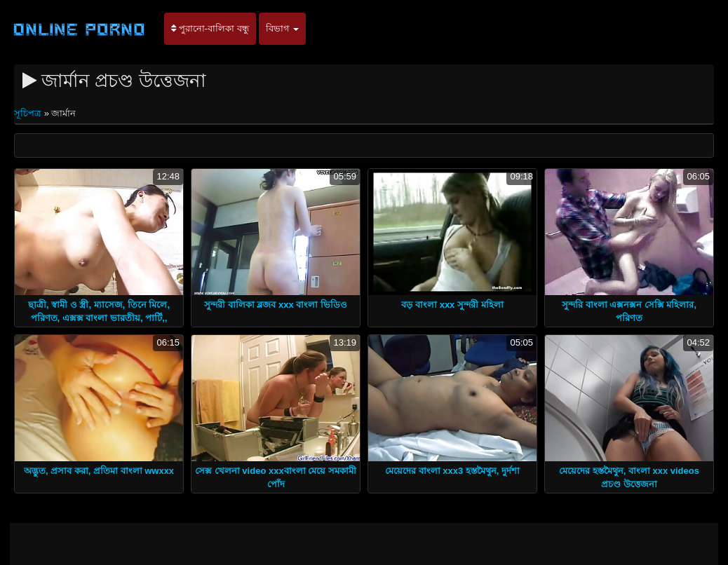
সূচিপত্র (29, 113)
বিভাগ (283, 28)
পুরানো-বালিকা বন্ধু (210, 28)
